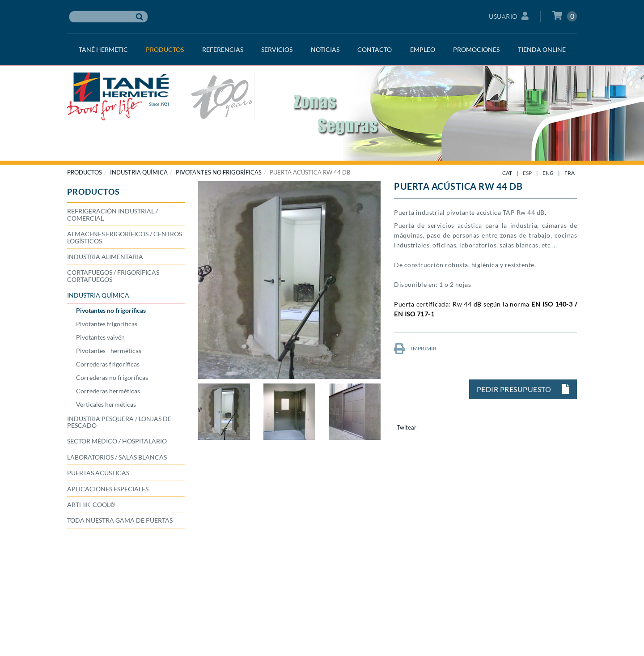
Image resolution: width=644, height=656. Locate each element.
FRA (570, 173)
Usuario (509, 16)
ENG (548, 173)
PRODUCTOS (85, 172)
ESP (527, 173)
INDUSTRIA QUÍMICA (139, 172)
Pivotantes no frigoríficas (219, 172)
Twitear (407, 427)
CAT (507, 173)
